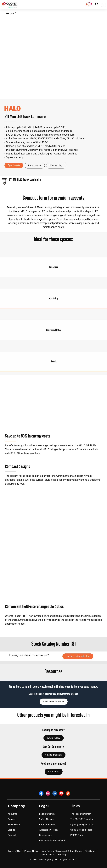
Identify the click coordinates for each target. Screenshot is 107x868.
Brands (11, 830)
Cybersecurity (46, 835)
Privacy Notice (31, 851)
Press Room (14, 825)
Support (12, 835)
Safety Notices (46, 819)
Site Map (62, 854)
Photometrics (35, 165)
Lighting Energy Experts (82, 825)
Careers (12, 819)
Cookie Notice (47, 854)
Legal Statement (47, 814)
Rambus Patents (47, 825)
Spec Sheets (14, 165)
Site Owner (90, 851)
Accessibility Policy (49, 830)
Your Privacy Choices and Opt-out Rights (62, 851)
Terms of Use (14, 851)
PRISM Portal (77, 835)
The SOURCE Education (82, 819)
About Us (12, 814)
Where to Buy (56, 165)
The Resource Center (80, 814)
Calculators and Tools (81, 830)
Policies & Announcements (52, 840)
